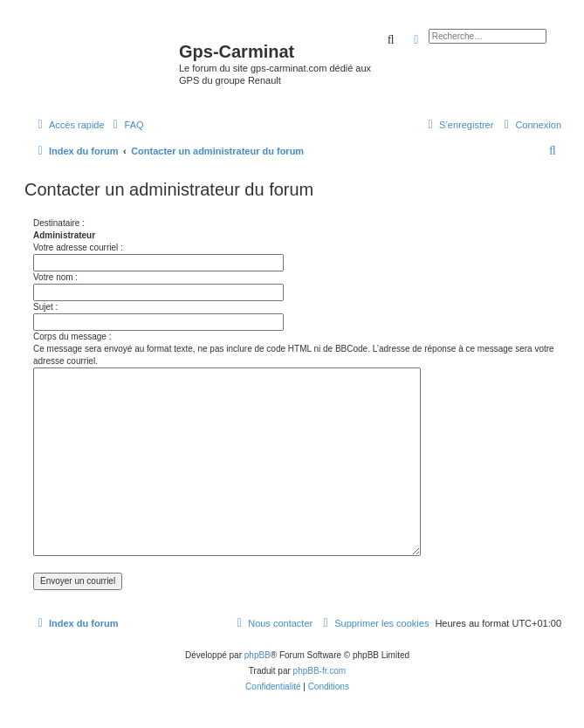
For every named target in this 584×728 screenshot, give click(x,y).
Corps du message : (72, 337)
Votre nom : (55, 277)
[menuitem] (127, 125)
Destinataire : (59, 223)
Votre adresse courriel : (78, 247)
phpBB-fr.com (320, 671)
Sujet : (45, 307)
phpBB (258, 655)
